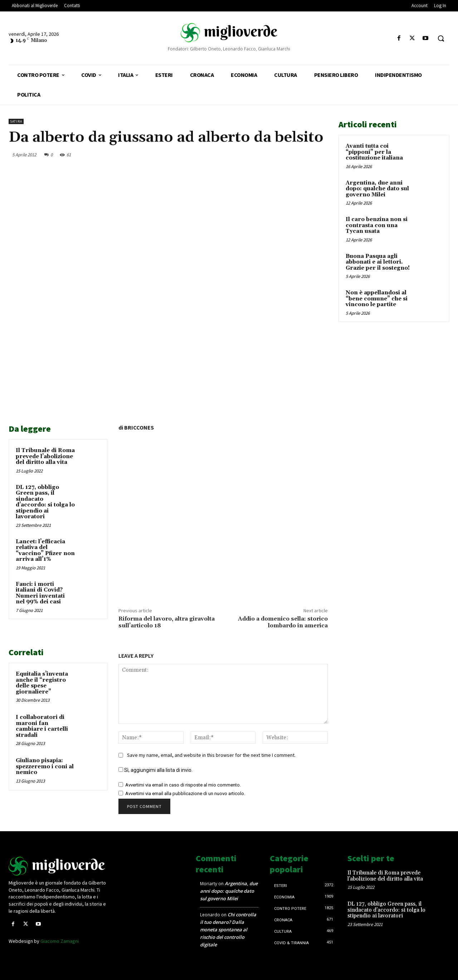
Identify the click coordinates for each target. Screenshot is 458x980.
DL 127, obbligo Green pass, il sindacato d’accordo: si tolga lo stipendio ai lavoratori (45, 502)
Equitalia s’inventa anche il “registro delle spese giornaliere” (42, 683)
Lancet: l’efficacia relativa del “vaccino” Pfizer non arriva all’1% (45, 551)
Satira (16, 121)
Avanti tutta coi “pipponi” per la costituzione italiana (374, 152)
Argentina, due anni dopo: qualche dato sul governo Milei (377, 189)
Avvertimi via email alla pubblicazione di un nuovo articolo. (185, 793)
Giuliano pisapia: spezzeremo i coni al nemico (45, 766)
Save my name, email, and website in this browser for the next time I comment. (211, 755)
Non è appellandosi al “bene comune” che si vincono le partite (377, 299)
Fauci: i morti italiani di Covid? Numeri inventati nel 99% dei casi (40, 593)
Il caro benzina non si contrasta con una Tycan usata (377, 225)
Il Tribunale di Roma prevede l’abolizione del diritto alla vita (45, 456)
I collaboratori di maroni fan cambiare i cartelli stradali (42, 726)
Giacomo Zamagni (60, 941)
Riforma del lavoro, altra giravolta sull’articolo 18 (167, 622)
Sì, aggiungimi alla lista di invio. (155, 770)
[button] (441, 38)
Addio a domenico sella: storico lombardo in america (283, 622)
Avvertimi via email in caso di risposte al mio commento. (183, 785)
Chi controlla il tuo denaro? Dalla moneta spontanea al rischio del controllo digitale (228, 930)
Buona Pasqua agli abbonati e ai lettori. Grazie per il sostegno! (378, 262)
